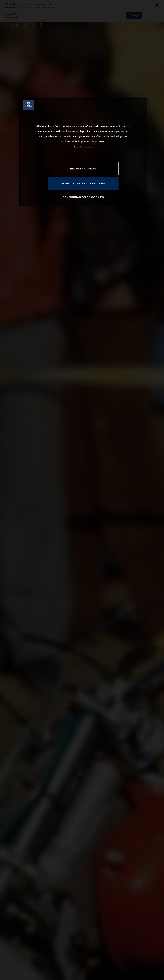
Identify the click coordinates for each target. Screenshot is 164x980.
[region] (83, 152)
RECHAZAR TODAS (83, 169)
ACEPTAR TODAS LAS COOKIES (83, 183)
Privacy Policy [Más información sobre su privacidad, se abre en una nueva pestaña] (79, 147)
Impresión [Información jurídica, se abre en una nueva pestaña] (89, 147)
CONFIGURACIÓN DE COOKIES (83, 197)
